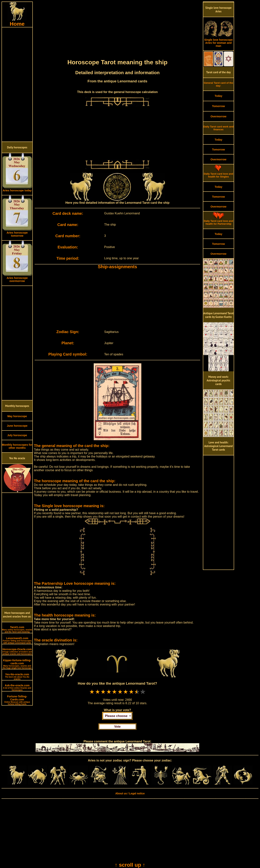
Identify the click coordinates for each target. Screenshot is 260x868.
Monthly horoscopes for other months (17, 446)
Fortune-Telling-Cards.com (17, 700)
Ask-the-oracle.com (17, 687)
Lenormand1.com (17, 640)
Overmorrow (218, 116)
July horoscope (17, 435)
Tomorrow (218, 106)
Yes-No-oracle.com (17, 676)
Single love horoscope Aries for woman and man (218, 42)
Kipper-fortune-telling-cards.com (17, 664)
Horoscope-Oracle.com (17, 651)
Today (218, 96)
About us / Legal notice (130, 793)
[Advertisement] (17, 84)
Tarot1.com (17, 629)
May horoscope (17, 416)
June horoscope (17, 426)
